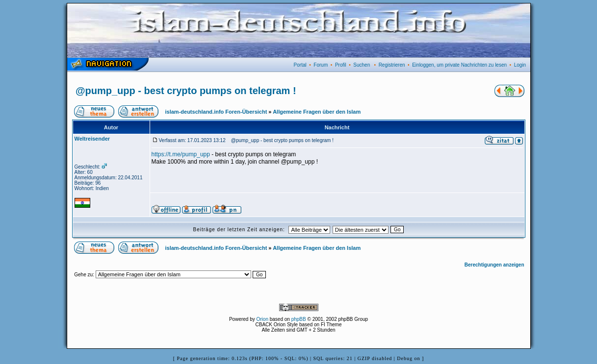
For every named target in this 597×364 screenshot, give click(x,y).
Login (520, 65)
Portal (300, 65)
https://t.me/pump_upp (181, 154)
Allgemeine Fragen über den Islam (317, 112)
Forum (321, 65)
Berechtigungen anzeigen (494, 265)
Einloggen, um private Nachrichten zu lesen (459, 65)
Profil (341, 65)
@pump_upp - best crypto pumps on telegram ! (186, 91)
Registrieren (392, 65)
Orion (262, 319)
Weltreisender (92, 139)
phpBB (299, 319)
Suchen (362, 65)
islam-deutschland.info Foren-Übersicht (216, 112)
